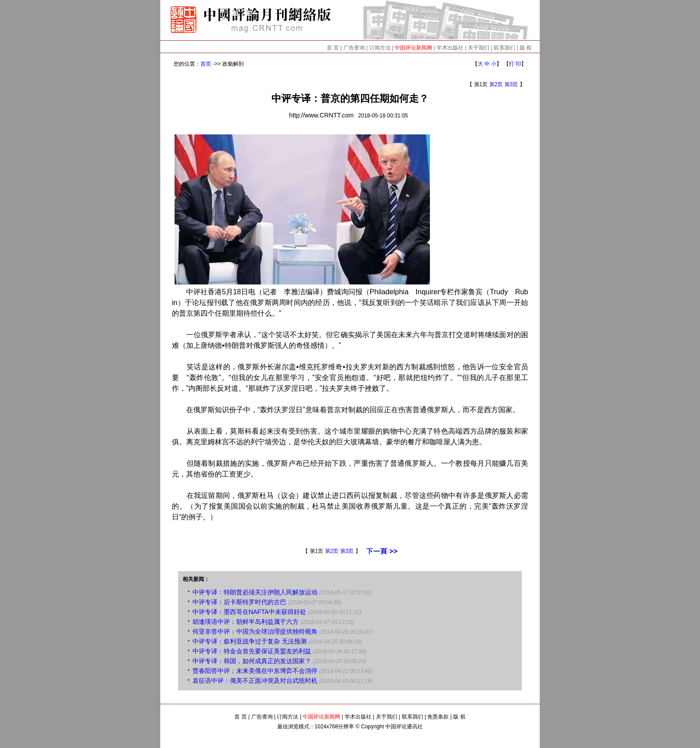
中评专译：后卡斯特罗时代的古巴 (239, 602)
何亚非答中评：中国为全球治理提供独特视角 (255, 631)
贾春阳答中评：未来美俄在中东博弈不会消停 (255, 671)
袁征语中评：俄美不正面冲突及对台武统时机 (255, 681)
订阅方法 (380, 48)
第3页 (511, 84)
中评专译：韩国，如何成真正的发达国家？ (252, 661)
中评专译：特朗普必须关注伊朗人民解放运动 (255, 592)
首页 (206, 64)
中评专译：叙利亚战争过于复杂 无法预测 (250, 641)
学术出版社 (450, 48)
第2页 (496, 84)
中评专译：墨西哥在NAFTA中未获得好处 (249, 612)
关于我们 (479, 48)
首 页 (333, 48)
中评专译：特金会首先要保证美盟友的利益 (252, 651)
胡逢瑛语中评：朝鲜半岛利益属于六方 (246, 622)
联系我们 (504, 48)
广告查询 (354, 48)
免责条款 (438, 717)
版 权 (526, 48)
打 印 (515, 64)
